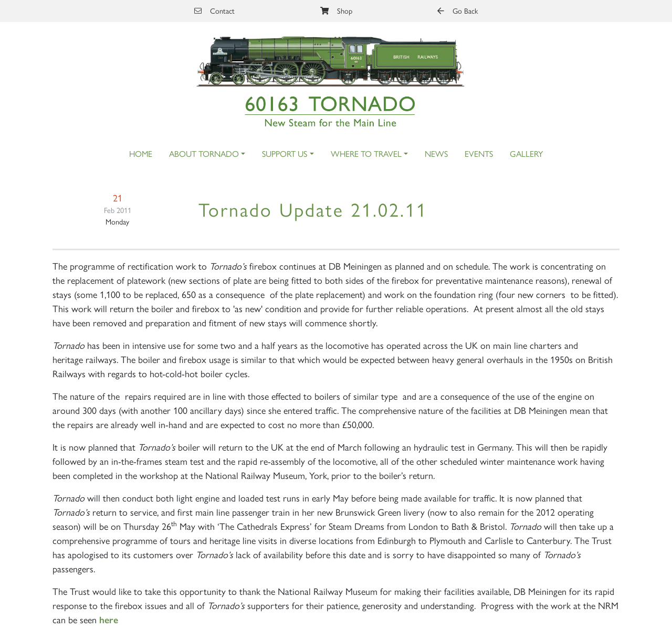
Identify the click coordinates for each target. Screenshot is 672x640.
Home (141, 153)
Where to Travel (366, 153)
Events (479, 153)
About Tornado (204, 153)
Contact (214, 10)
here (109, 620)
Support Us (285, 153)
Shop (336, 10)
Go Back (458, 10)
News (436, 153)
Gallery (526, 153)
